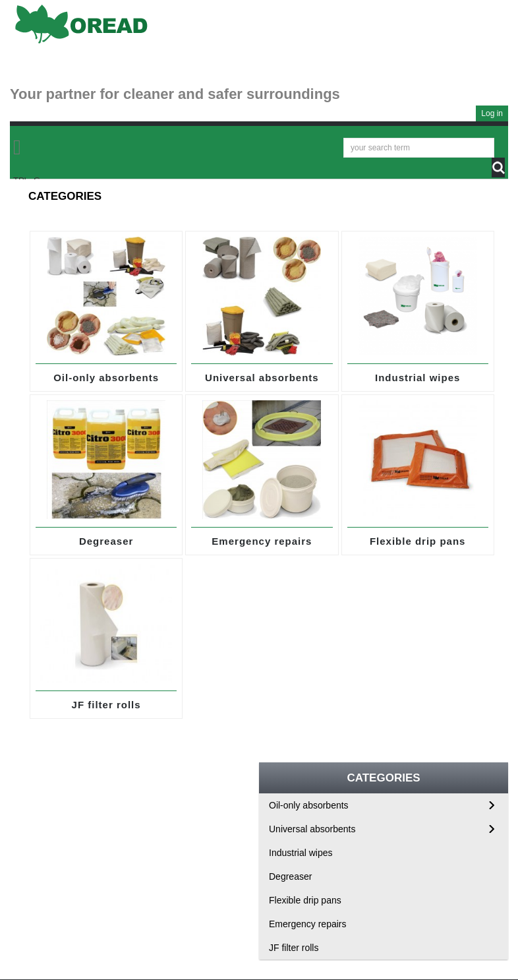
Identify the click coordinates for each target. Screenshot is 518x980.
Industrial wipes (417, 378)
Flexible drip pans (418, 541)
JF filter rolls (106, 705)
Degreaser (106, 541)
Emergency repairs (262, 541)
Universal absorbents (262, 378)
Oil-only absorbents (106, 378)
